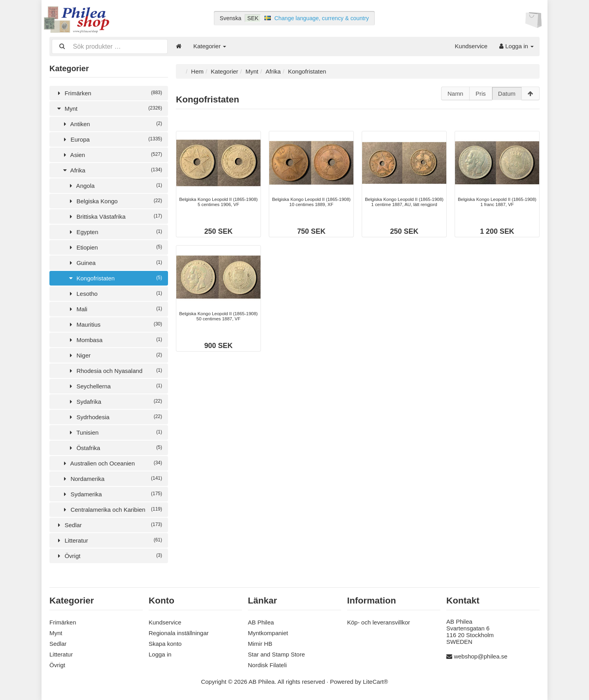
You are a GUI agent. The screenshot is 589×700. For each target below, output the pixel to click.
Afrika (112, 169)
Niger (115, 355)
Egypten (115, 231)
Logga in (516, 46)
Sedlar (109, 524)
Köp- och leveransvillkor (379, 621)
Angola (115, 185)
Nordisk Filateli (267, 664)
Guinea (115, 262)
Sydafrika (115, 401)
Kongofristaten (115, 277)
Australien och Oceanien (112, 463)
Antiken (112, 123)
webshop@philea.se (480, 656)
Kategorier (210, 46)
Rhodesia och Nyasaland (115, 370)
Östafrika (115, 447)
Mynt (109, 108)
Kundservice (471, 46)
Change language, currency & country (322, 18)
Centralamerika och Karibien (112, 509)
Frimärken (109, 92)
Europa (112, 139)
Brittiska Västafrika (115, 216)
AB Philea (261, 621)
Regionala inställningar (179, 632)
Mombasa (115, 339)
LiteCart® (376, 681)
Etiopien (115, 247)
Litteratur (109, 540)
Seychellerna (115, 385)
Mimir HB (260, 643)
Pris (481, 93)
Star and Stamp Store (276, 654)
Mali (115, 308)
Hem (197, 71)
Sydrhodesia (115, 416)
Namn (455, 93)
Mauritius (115, 324)
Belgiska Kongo (115, 200)
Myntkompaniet (268, 632)
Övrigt (109, 555)
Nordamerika (112, 478)
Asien (112, 154)
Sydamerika (112, 493)
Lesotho (115, 293)
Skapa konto (165, 643)
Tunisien (115, 432)
